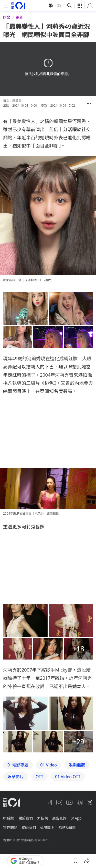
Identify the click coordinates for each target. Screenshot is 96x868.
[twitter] (90, 802)
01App (76, 818)
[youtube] (69, 802)
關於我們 (26, 818)
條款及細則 (67, 827)
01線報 (9, 818)
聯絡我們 (29, 827)
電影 (19, 17)
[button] (89, 103)
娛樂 (7, 17)
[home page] (18, 5)
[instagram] (59, 802)
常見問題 (10, 827)
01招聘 (42, 818)
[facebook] (49, 802)
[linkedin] (80, 802)
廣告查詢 (59, 818)
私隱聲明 (47, 827)
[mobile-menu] (6, 6)
